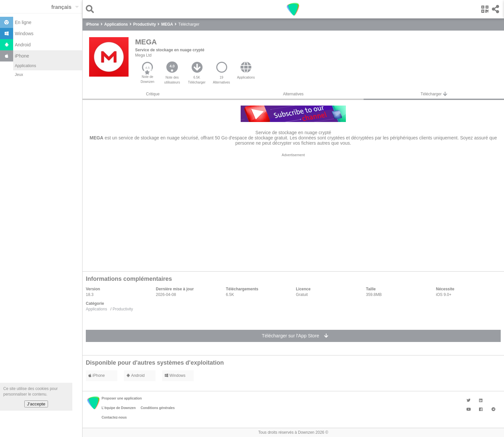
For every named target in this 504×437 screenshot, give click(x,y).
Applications (25, 66)
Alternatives (293, 94)
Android (136, 376)
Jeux (19, 75)
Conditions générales (158, 408)
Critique (153, 94)
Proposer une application (122, 398)
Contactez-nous (114, 417)
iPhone (97, 376)
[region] (293, 210)
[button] (92, 9)
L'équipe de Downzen (119, 408)
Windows (175, 376)
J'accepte (36, 404)
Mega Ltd (143, 55)
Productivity (123, 309)
